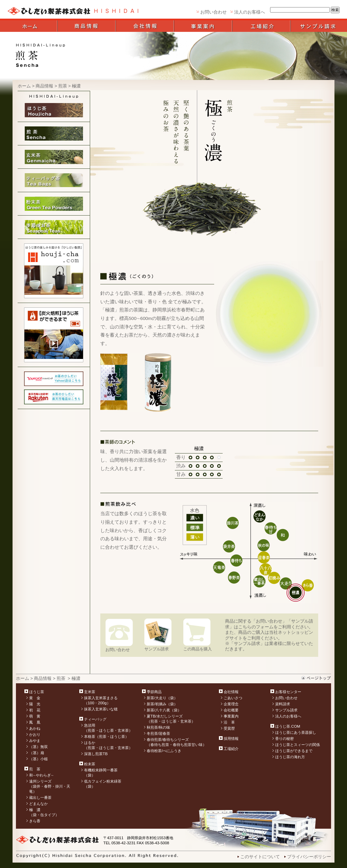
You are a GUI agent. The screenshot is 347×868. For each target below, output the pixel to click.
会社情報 (231, 692)
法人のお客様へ (250, 12)
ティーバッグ (95, 719)
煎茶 (63, 86)
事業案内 (231, 716)
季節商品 (154, 692)
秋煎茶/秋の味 (158, 727)
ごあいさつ (233, 698)
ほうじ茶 (37, 692)
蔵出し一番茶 (40, 798)
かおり (35, 734)
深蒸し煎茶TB (96, 754)
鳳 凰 (35, 722)
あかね (35, 728)
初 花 (35, 710)
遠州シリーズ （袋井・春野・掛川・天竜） (50, 786)
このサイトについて (260, 857)
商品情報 (44, 86)
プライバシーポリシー (309, 857)
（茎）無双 (38, 747)
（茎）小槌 (38, 759)
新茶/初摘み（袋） (162, 704)
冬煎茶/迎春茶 (158, 733)
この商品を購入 (198, 649)
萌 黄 (35, 716)
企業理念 (231, 704)
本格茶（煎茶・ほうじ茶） (106, 736)
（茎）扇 (37, 753)
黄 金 (35, 698)
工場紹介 (231, 749)
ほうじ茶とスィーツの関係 (298, 745)
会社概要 (231, 710)
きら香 (35, 821)
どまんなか (38, 804)
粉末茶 (90, 764)
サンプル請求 (157, 649)
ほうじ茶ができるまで (294, 751)
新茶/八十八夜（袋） (164, 710)
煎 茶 (35, 769)
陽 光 (35, 704)
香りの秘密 (284, 739)
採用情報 (231, 739)
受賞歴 (229, 728)
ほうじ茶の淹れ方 (290, 757)
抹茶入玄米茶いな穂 (101, 709)
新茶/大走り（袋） (162, 698)
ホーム (24, 86)
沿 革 (229, 722)
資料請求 (283, 704)
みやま (35, 741)
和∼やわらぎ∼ (42, 775)
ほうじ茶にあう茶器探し (296, 732)
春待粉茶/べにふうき (164, 751)
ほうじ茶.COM (288, 726)
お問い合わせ (213, 12)
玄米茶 (90, 692)
